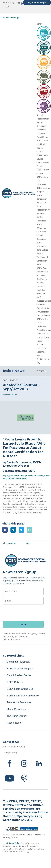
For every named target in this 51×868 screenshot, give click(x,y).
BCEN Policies (15, 682)
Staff (39, 297)
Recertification (43, 119)
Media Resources (16, 709)
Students (40, 213)
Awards (40, 253)
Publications (42, 348)
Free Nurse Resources (19, 702)
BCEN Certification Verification (42, 199)
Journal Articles (43, 334)
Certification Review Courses (42, 148)
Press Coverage (44, 330)
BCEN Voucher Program (20, 669)
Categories (42, 371)
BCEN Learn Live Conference (23, 696)
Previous (11, 543)
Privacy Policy (14, 843)
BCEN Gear (42, 268)
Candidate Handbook (18, 662)
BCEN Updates (10, 380)
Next (28, 543)
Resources (41, 239)
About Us (41, 275)
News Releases (43, 337)
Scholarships (42, 250)
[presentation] (23, 611)
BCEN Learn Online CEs (20, 689)
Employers (41, 184)
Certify (39, 24)
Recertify (40, 115)
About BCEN (42, 272)
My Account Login (37, 2)
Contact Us (4, 4)
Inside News (42, 326)
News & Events (43, 315)
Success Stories (44, 301)
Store (39, 264)
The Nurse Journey (17, 716)
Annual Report (43, 312)
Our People (42, 279)
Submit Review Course (19, 675)
